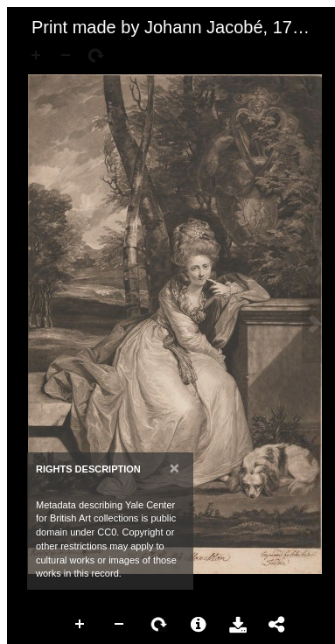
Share (277, 625)
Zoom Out (120, 625)
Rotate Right (159, 625)
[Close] (174, 468)
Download (238, 625)
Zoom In (80, 625)
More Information (199, 625)
